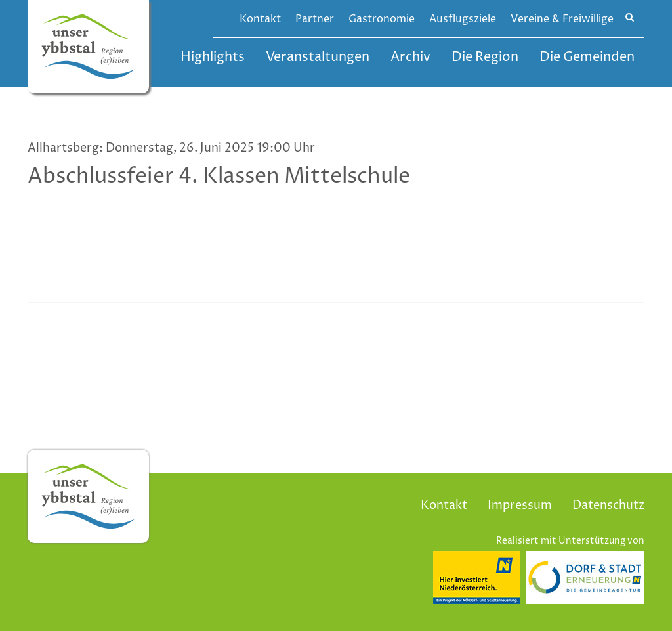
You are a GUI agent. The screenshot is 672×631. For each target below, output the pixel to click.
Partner (315, 19)
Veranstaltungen (318, 57)
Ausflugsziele (463, 19)
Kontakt (260, 19)
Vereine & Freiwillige (562, 19)
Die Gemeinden (587, 57)
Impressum (520, 505)
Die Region (485, 57)
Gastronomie (382, 19)
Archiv (410, 57)
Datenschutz (608, 505)
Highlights (213, 57)
